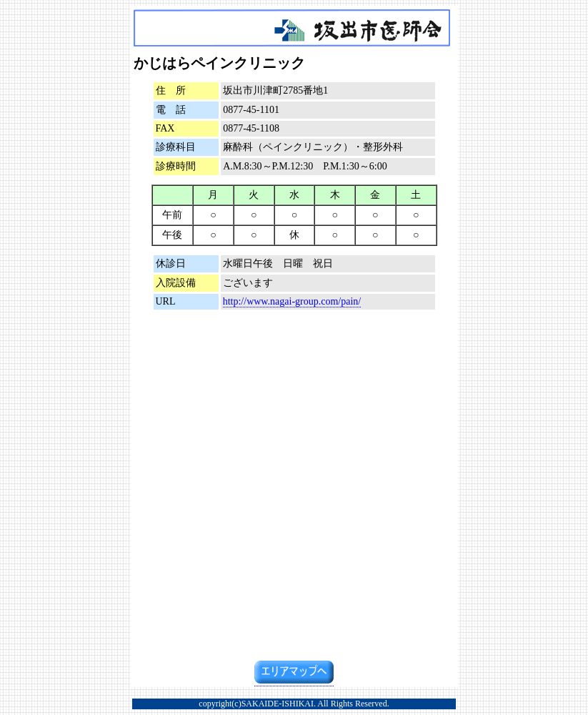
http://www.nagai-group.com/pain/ (292, 301)
